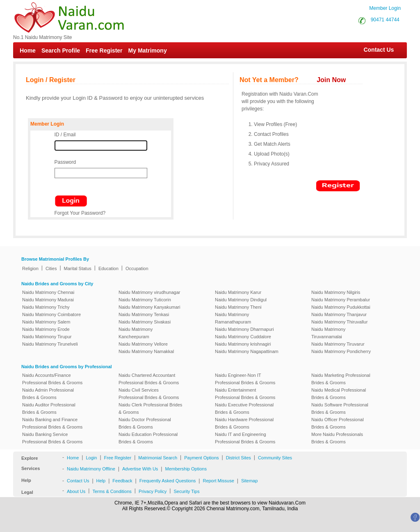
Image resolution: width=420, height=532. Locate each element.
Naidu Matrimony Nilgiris (336, 292)
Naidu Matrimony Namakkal (146, 351)
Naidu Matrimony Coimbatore (51, 314)
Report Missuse (218, 481)
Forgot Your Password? (80, 213)
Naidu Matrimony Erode (46, 329)
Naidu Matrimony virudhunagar (149, 292)
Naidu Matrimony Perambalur (341, 300)
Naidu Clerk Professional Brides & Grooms (150, 408)
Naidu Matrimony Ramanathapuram (233, 318)
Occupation (137, 268)
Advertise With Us (140, 469)
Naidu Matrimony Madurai (48, 300)
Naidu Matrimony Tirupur (47, 337)
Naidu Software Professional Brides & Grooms (340, 408)
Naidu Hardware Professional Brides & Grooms (244, 423)
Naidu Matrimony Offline (91, 469)
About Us (76, 491)
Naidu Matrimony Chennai (48, 292)
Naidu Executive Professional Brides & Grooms (244, 408)
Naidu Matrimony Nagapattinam (247, 351)
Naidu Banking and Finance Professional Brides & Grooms (52, 423)
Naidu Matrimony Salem (46, 322)
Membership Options (186, 469)
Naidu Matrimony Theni (238, 307)
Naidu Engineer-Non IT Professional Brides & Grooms (245, 379)
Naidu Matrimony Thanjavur (339, 314)
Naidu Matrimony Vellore (143, 344)
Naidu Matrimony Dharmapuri (244, 329)
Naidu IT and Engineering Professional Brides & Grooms (245, 438)
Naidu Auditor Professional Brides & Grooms (49, 408)
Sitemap (249, 481)
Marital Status (78, 268)
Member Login (385, 8)
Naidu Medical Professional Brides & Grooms (339, 394)
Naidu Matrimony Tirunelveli (50, 344)
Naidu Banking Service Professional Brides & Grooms (52, 438)
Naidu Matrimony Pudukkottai (341, 307)
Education (108, 268)
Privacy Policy (153, 491)
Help (101, 481)
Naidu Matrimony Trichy (46, 307)
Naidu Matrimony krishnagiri (243, 344)
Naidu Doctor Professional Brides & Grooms (145, 423)
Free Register (104, 50)
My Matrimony (148, 50)
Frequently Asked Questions (168, 481)
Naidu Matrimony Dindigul (241, 300)
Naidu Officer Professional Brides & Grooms (338, 423)
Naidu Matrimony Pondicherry (341, 351)
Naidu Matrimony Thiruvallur (339, 322)
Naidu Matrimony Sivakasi (145, 322)
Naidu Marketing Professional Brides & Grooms (341, 379)
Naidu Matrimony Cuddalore (243, 337)
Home (28, 50)
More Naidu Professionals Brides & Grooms (337, 438)
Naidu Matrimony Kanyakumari (149, 307)
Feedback (122, 481)
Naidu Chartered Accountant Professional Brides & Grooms (149, 379)
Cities (51, 268)
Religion (30, 268)
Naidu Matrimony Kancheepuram (136, 333)
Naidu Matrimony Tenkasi (144, 314)
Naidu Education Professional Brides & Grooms (148, 438)
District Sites (239, 458)
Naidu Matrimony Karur (238, 292)
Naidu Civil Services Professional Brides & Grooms (149, 394)
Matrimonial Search (158, 458)
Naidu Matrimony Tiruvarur (338, 344)
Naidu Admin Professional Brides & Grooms (48, 394)
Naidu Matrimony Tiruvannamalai (328, 333)
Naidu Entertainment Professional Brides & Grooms (245, 394)
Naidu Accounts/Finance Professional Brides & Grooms (52, 379)
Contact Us (375, 50)
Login (91, 458)
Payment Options (201, 458)
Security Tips (186, 491)
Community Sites (275, 458)
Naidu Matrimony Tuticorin (145, 300)
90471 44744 (385, 20)
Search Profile (61, 50)
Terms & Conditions (112, 491)
